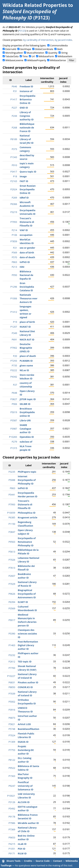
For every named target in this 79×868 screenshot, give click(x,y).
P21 (15, 248)
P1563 (12, 776)
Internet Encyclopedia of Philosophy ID (27, 480)
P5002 (12, 702)
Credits (28, 861)
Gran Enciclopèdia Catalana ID (27, 287)
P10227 (11, 676)
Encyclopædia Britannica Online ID (28, 99)
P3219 (14, 212)
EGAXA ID (23, 742)
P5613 (12, 552)
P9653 (12, 837)
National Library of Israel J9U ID (27, 139)
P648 (14, 393)
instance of (26, 91)
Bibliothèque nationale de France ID (27, 128)
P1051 (12, 849)
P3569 (12, 608)
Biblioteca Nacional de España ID (26, 275)
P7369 (12, 829)
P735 (14, 366)
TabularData (12, 56)
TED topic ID (25, 662)
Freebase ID (26, 86)
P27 (15, 385)
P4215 (12, 844)
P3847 (12, 532)
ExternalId (11, 49)
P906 (14, 404)
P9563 (12, 542)
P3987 (14, 429)
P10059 (11, 513)
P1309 (12, 742)
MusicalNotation (35, 53)
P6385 (12, 517)
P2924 (14, 189)
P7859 (14, 241)
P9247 (12, 786)
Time (25, 56)
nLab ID (22, 844)
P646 (14, 86)
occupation (26, 235)
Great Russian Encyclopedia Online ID (28, 189)
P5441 (12, 495)
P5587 (14, 420)
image (23, 176)
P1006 (14, 298)
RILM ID (22, 853)
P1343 (14, 157)
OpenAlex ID (27, 437)
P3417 (14, 172)
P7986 (12, 823)
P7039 (12, 694)
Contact (58, 861)
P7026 (12, 560)
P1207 (14, 327)
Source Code (43, 861)
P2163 (14, 181)
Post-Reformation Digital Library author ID (28, 645)
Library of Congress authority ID (27, 116)
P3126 (12, 802)
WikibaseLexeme (14, 60)
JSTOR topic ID (28, 399)
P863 (14, 262)
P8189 (14, 139)
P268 (14, 128)
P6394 (12, 602)
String (64, 53)
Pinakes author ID (28, 682)
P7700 (12, 668)
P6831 (12, 682)
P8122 (12, 760)
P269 (14, 198)
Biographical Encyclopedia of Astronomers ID (27, 594)
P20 (15, 356)
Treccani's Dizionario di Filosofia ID (27, 222)
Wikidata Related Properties (35, 5)
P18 (15, 176)
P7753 (12, 750)
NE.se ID (24, 370)
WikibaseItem (65, 56)
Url (33, 56)
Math (60, 49)
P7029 (12, 584)
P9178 (12, 817)
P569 (14, 253)
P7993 (14, 222)
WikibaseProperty (37, 60)
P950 (14, 275)
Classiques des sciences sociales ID (27, 634)
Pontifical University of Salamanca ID (26, 786)
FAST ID (24, 181)
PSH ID (22, 849)
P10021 (11, 796)
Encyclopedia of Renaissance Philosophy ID (27, 542)
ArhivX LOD (24, 724)
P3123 (22, 31)
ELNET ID (23, 602)
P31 (15, 91)
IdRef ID (24, 198)
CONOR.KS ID (25, 687)
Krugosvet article (28, 517)
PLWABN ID (26, 361)
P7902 (14, 348)
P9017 (12, 620)
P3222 (14, 370)
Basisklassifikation (29, 729)
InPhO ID (25, 262)
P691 (14, 340)
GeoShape (26, 49)
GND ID (24, 108)
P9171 (12, 853)
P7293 (14, 361)
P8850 (12, 687)
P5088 (12, 480)
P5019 (14, 412)
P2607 (12, 576)
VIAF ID (24, 230)
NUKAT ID (25, 327)
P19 (15, 322)
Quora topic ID (28, 172)
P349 (14, 333)
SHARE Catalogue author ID (25, 429)
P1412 (14, 312)
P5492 (12, 809)
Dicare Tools (14, 861)
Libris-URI (25, 420)
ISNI (22, 267)
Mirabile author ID (28, 823)
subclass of (26, 442)
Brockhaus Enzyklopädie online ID (27, 412)
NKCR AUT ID (27, 340)
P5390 (12, 634)
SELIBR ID (25, 404)
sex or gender (27, 248)
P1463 (12, 645)
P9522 (12, 768)
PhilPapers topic (27, 472)
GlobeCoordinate (44, 49)
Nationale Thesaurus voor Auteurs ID (29, 298)
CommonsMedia (59, 45)
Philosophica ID (27, 513)
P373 (14, 149)
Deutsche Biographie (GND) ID (26, 348)
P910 (14, 165)
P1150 (12, 524)
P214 (14, 230)
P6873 (12, 718)
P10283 (13, 437)
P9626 (12, 594)
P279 (14, 442)
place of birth (27, 322)
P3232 (12, 655)
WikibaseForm (46, 56)
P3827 (14, 399)
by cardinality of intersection (38, 40)
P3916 (12, 710)
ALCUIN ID (24, 802)
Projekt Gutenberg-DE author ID (26, 750)
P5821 (12, 724)
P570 (14, 257)
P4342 (14, 377)
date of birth (27, 253)
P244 (14, 116)
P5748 (12, 729)
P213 (14, 267)
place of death (28, 356)
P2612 (12, 662)
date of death (27, 257)
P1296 (14, 287)
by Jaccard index (63, 40)
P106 (14, 235)
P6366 (14, 204)
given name (26, 366)
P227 (14, 108)
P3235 (12, 472)
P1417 (14, 99)
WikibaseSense (58, 60)
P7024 (12, 735)
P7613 (12, 568)
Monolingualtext (14, 53)
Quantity (53, 53)
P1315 (14, 448)
